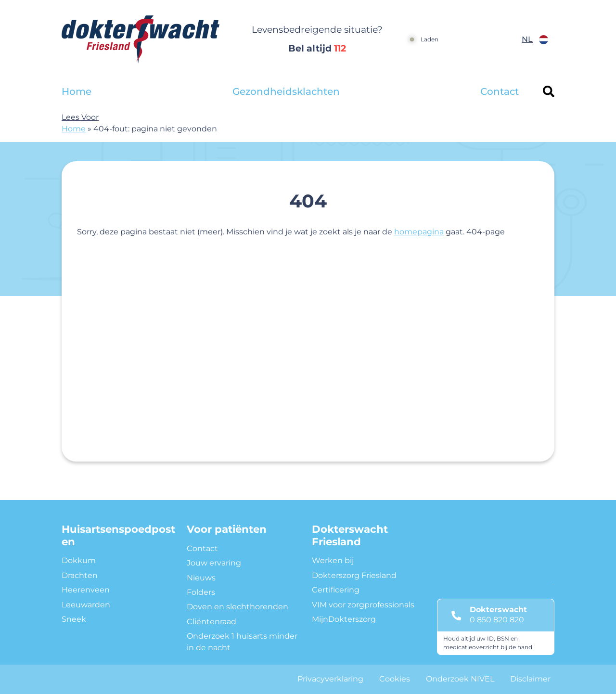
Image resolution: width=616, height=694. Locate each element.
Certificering (336, 590)
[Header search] (549, 91)
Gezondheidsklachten (286, 91)
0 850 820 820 (497, 620)
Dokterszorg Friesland (354, 575)
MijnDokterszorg (344, 619)
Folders (201, 592)
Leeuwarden (86, 605)
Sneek (74, 619)
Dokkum (79, 560)
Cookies (395, 679)
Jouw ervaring (214, 563)
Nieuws (201, 578)
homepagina (419, 232)
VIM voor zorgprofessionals (363, 605)
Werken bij (333, 560)
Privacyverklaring (330, 679)
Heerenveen (86, 590)
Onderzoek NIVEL (460, 679)
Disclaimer (530, 679)
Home (77, 91)
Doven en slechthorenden (237, 607)
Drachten (80, 575)
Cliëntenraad (212, 622)
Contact (500, 91)
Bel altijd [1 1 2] (317, 48)
